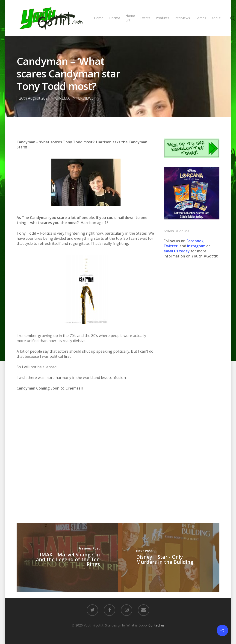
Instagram (197, 246)
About (216, 18)
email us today (177, 251)
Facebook (195, 241)
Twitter (171, 246)
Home (99, 18)
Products (162, 18)
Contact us (156, 625)
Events (145, 18)
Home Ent (130, 18)
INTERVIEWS (83, 98)
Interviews (182, 18)
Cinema (114, 18)
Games (201, 18)
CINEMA (62, 98)
